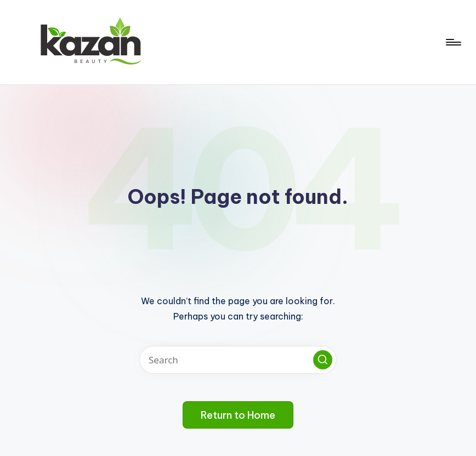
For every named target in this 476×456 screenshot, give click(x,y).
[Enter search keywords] (238, 360)
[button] (323, 360)
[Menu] (453, 42)
